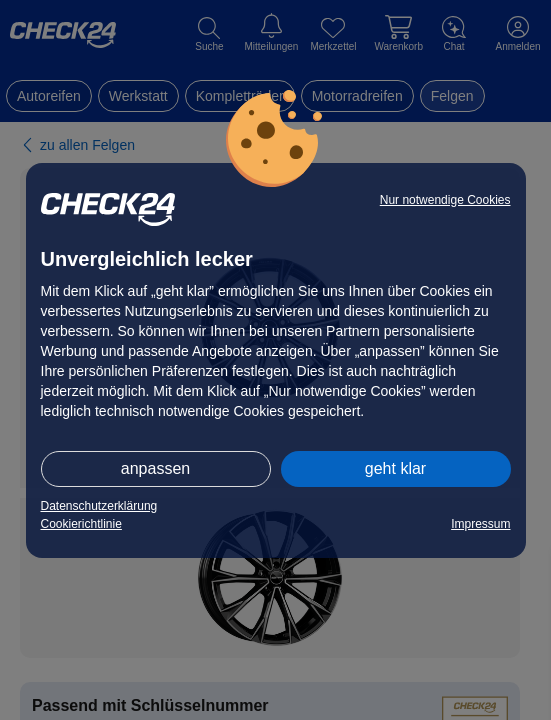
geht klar (395, 468)
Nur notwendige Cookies (445, 200)
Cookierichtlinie (81, 524)
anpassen (155, 468)
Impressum (480, 524)
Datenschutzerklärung (99, 506)
